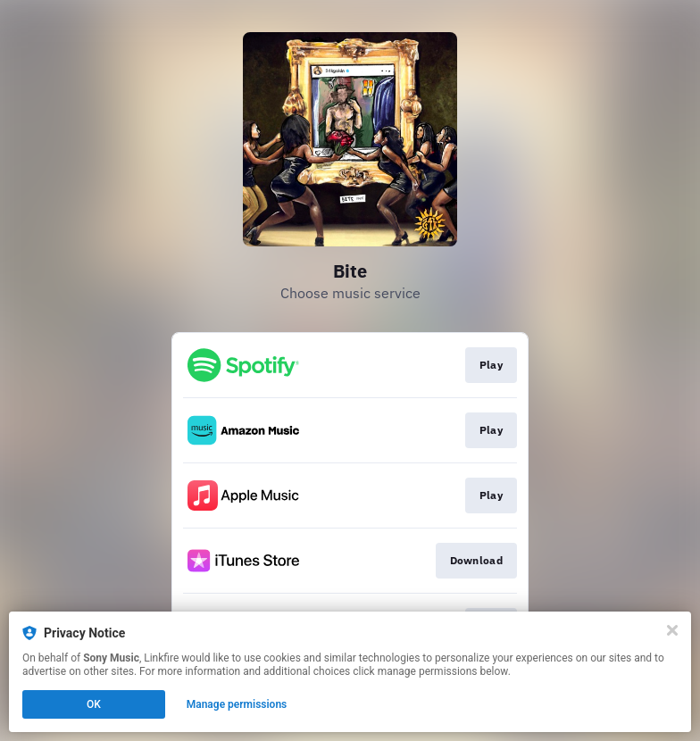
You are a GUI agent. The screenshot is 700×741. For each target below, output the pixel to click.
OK (94, 704)
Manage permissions (237, 704)
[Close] (672, 630)
